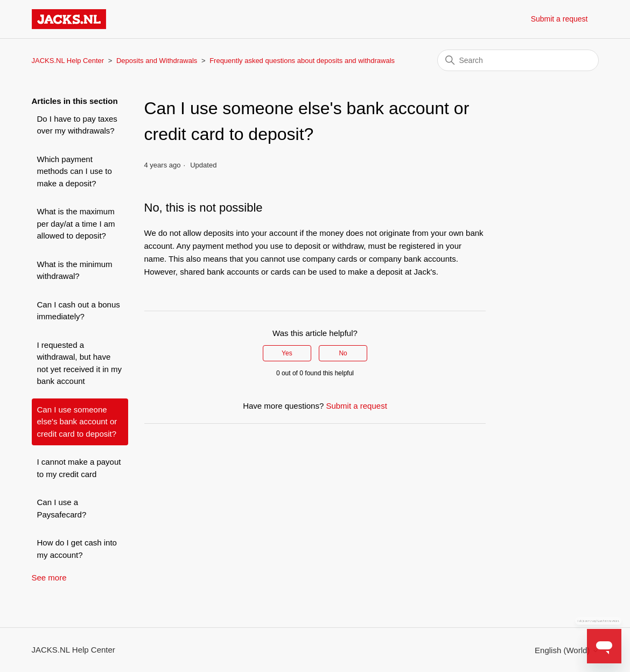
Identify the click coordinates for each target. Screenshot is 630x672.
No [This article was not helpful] (343, 353)
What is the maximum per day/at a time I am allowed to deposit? (76, 223)
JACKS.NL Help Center (68, 61)
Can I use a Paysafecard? (62, 508)
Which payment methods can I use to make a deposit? (75, 171)
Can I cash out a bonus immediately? (79, 311)
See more (49, 577)
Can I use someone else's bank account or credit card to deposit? (77, 422)
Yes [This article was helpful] (287, 353)
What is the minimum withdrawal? (75, 270)
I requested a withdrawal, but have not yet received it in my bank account (80, 363)
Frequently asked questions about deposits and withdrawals (302, 61)
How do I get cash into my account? (77, 549)
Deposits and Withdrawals (157, 61)
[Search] (518, 60)
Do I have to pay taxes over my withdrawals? (77, 125)
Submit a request (559, 19)
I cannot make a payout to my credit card (79, 468)
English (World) (566, 650)
